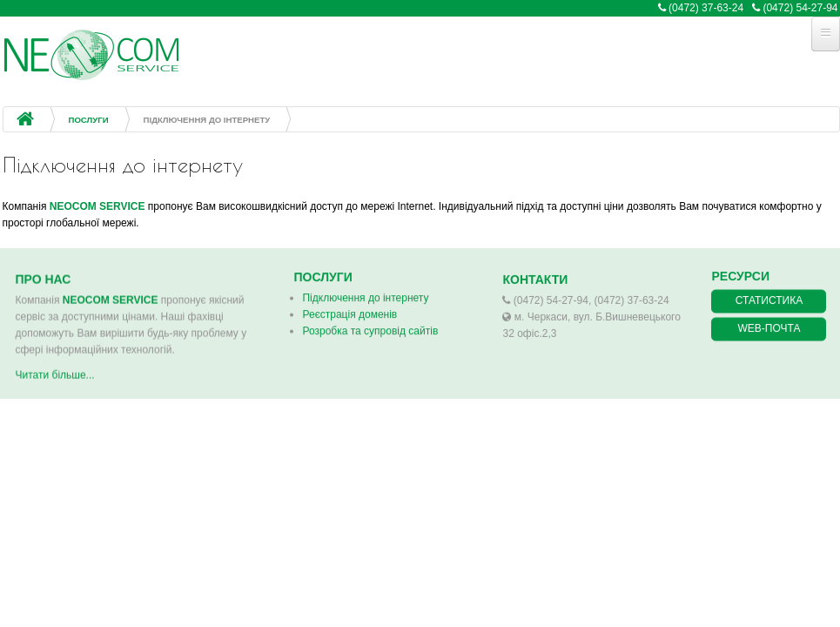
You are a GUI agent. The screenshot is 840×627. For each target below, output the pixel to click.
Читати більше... (55, 379)
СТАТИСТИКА (769, 300)
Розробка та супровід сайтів (370, 329)
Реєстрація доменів (349, 313)
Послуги (89, 120)
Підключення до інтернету (365, 296)
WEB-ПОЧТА (769, 327)
